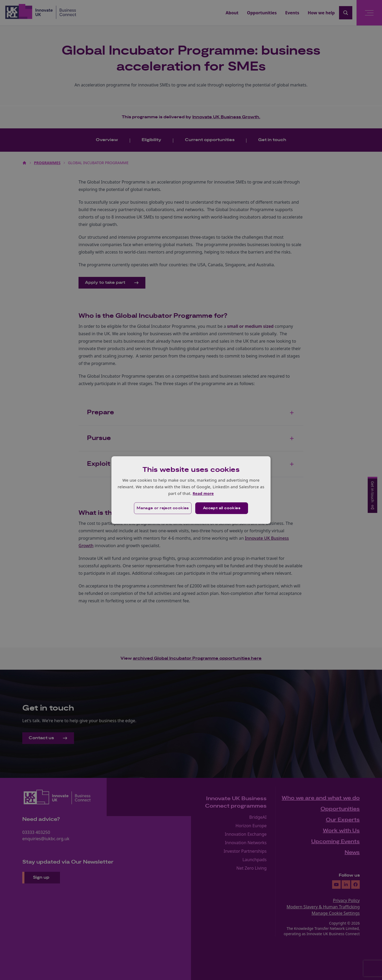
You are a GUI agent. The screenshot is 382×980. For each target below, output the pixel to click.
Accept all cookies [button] (222, 508)
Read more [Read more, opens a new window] (203, 493)
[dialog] (191, 490)
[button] (162, 508)
